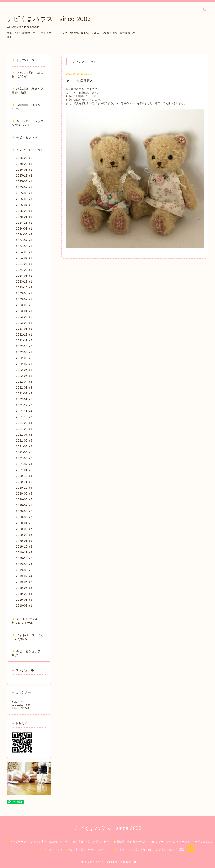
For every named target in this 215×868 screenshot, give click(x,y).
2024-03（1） (26, 264)
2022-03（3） (26, 388)
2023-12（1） (26, 281)
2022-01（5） (26, 399)
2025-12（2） (26, 175)
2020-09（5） (26, 494)
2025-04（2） (26, 205)
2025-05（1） (26, 199)
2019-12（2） (26, 547)
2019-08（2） (26, 570)
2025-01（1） (26, 217)
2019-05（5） (26, 588)
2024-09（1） (26, 228)
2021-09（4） (26, 423)
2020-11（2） (26, 482)
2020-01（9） (26, 541)
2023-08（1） (26, 293)
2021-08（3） (26, 429)
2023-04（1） (26, 311)
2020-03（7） (26, 529)
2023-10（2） (26, 287)
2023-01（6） (26, 329)
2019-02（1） (26, 605)
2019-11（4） (26, 552)
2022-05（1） (26, 376)
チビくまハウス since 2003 (49, 19)
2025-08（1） (26, 181)
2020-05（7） (26, 517)
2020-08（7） (26, 499)
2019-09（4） (26, 564)
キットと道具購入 (80, 80)
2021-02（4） (26, 464)
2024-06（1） (26, 246)
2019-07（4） (26, 576)
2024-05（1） (26, 252)
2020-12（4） (26, 476)
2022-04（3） (26, 382)
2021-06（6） (26, 441)
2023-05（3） (26, 305)
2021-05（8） (26, 446)
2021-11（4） (26, 411)
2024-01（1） (26, 276)
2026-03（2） (26, 158)
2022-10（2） (26, 346)
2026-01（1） (26, 170)
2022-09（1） (26, 352)
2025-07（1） (26, 187)
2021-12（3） (26, 405)
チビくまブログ (25, 137)
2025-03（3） (26, 211)
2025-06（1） (26, 193)
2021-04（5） (26, 452)
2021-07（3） (26, 435)
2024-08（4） (26, 234)
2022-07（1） (26, 364)
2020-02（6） (26, 535)
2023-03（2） (26, 317)
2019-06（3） (26, 582)
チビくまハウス (97, 862)
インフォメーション (28, 150)
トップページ (23, 60)
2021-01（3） (26, 470)
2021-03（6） (26, 458)
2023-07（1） (26, 299)
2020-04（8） (26, 523)
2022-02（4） (26, 393)
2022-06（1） (26, 370)
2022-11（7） (26, 340)
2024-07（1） (26, 240)
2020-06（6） (26, 511)
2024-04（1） (26, 258)
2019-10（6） (26, 558)
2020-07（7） (26, 505)
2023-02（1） (26, 323)
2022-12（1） (26, 334)
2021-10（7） (26, 417)
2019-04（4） (26, 594)
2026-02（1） (26, 164)
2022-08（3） (26, 358)
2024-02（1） (26, 270)
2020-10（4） (26, 488)
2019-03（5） (26, 600)
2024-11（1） (26, 223)
